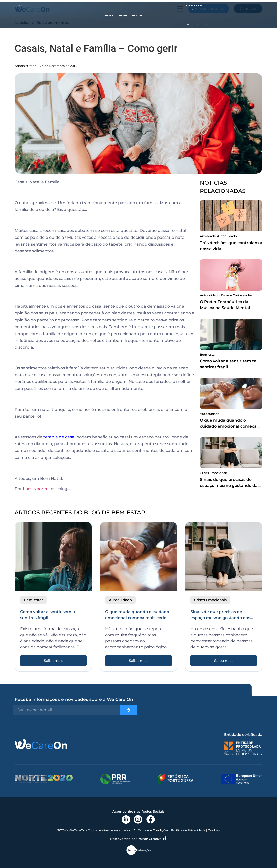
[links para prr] (115, 779)
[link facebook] (151, 819)
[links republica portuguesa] (176, 779)
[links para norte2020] (44, 779)
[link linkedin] (126, 819)
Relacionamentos (53, 23)
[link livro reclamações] (138, 850)
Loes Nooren (36, 489)
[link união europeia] (242, 779)
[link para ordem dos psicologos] (243, 748)
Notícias (22, 23)
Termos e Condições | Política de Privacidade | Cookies (179, 830)
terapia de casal (59, 437)
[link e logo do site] (32, 9)
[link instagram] (138, 819)
